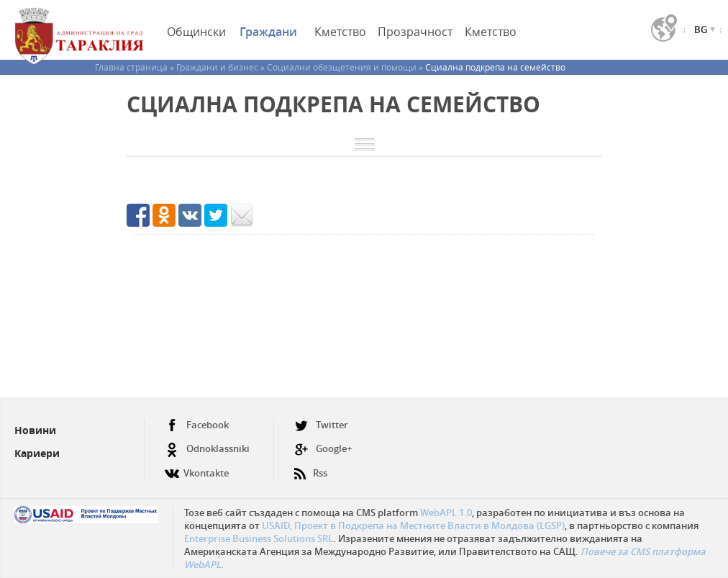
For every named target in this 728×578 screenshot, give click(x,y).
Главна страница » (136, 67)
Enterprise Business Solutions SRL (259, 538)
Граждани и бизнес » (222, 67)
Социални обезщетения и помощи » (346, 67)
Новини (35, 430)
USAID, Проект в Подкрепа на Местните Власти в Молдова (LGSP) (413, 525)
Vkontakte (197, 468)
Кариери (37, 453)
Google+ (323, 449)
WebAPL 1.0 (446, 512)
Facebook (197, 425)
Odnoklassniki (207, 449)
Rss (311, 468)
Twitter (321, 425)
